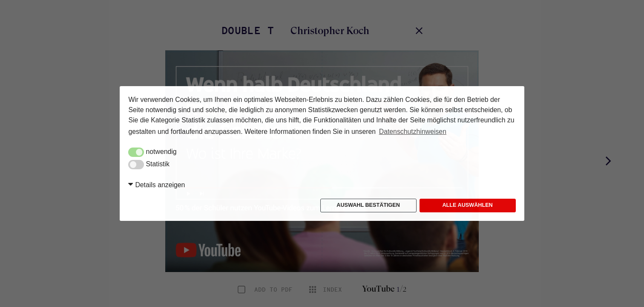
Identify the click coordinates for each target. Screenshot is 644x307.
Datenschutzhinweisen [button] (413, 132)
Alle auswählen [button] (467, 205)
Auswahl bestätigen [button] (368, 205)
